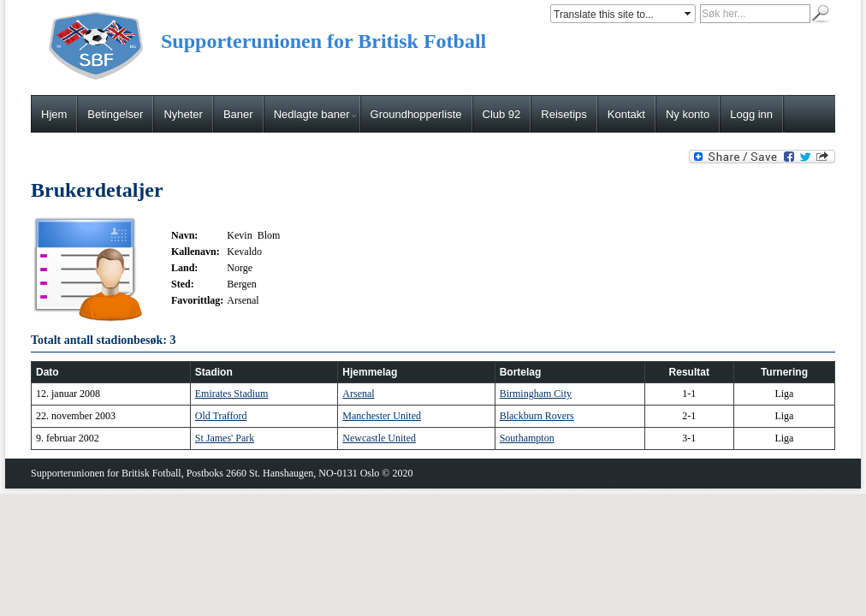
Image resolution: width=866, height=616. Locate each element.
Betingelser (115, 114)
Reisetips (563, 114)
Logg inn (751, 114)
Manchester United (382, 416)
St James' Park (225, 438)
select (689, 14)
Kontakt (626, 114)
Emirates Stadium (232, 394)
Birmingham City (536, 394)
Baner (238, 114)
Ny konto (688, 114)
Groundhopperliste (416, 114)
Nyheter (183, 114)
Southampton (527, 438)
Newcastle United (379, 438)
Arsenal (358, 394)
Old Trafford (221, 416)
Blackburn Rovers (537, 416)
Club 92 (502, 114)
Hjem (54, 114)
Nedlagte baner (315, 114)
